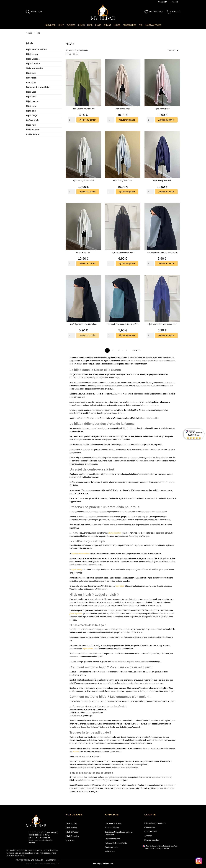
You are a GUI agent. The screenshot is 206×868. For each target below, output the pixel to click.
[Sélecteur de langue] (175, 2)
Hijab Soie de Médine (37, 49)
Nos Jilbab (50, 25)
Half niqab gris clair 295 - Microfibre (162, 252)
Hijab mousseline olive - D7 (83, 109)
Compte (150, 815)
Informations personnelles (155, 823)
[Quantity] (71, 120)
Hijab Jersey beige (123, 109)
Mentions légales (112, 828)
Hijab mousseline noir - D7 (123, 252)
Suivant (137, 350)
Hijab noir (31, 125)
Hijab (90, 25)
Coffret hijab (32, 120)
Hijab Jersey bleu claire (123, 181)
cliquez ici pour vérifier (161, 849)
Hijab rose (31, 106)
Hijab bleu (31, 97)
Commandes (150, 827)
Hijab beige (32, 116)
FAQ (141, 25)
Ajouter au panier (88, 120)
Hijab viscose (33, 59)
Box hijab (31, 83)
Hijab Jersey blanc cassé (83, 181)
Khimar (81, 25)
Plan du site (110, 851)
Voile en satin (33, 130)
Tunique (71, 25)
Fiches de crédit (151, 832)
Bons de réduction (152, 840)
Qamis (98, 25)
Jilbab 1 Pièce (71, 828)
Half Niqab (31, 78)
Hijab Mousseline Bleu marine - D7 (162, 324)
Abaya (61, 25)
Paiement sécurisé (113, 839)
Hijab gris (31, 111)
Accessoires (129, 25)
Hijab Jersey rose (162, 109)
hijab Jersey (77, 570)
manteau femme (153, 25)
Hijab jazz (31, 73)
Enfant (107, 25)
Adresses (148, 836)
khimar (76, 751)
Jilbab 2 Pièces (72, 832)
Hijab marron (33, 101)
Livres (117, 25)
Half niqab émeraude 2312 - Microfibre (123, 324)
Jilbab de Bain (71, 824)
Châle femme (33, 134)
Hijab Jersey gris (83, 252)
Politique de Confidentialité (116, 843)
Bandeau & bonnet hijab (38, 87)
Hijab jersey (32, 54)
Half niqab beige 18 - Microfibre (83, 324)
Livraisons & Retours (113, 824)
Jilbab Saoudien (72, 836)
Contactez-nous (111, 847)
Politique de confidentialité (29, 860)
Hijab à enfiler (33, 64)
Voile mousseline (35, 68)
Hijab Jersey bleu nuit (162, 181)
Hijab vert (31, 92)
